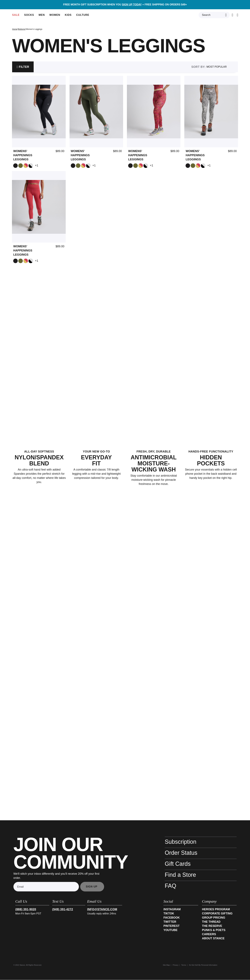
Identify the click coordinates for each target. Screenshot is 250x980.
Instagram (172, 909)
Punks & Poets (214, 930)
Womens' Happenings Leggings (23, 156)
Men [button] (42, 17)
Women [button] (55, 17)
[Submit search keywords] (226, 15)
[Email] (46, 887)
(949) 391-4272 (63, 909)
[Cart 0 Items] (232, 15)
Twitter (170, 922)
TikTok (169, 914)
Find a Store (180, 875)
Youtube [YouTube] (170, 930)
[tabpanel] (125, 164)
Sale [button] (16, 17)
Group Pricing (214, 918)
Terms (184, 965)
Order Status (181, 853)
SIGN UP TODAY (132, 5)
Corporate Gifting (217, 914)
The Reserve (212, 926)
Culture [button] (83, 17)
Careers (209, 934)
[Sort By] (222, 67)
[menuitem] (16, 15)
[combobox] (214, 15)
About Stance (213, 939)
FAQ (170, 886)
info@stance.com (102, 909)
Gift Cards (178, 864)
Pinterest (171, 926)
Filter (24, 67)
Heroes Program (216, 909)
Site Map (166, 965)
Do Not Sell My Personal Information (203, 965)
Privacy (176, 965)
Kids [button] (69, 17)
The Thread (211, 922)
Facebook (172, 918)
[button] (222, 5)
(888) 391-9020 (26, 909)
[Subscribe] (92, 887)
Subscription (180, 842)
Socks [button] (30, 17)
